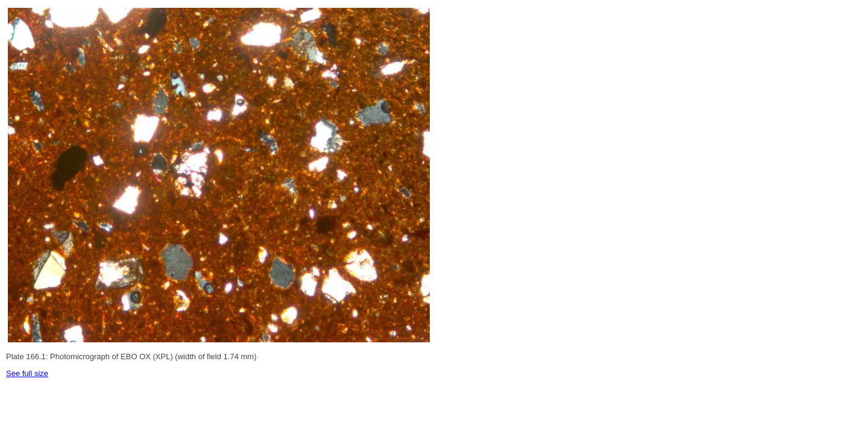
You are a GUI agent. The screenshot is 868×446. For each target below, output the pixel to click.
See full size (27, 373)
